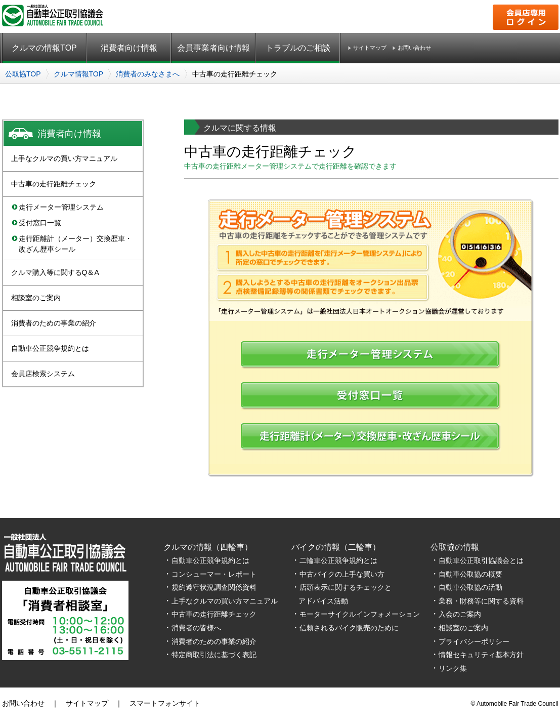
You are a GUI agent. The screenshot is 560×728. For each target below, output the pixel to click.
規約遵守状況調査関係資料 (214, 587)
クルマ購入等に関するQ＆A (55, 272)
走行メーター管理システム (61, 207)
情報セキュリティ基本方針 (481, 655)
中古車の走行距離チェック (54, 184)
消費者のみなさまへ (148, 74)
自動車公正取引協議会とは (481, 560)
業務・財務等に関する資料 (481, 601)
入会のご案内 (460, 614)
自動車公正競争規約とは (50, 348)
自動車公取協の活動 (470, 587)
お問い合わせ (414, 48)
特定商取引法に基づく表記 (214, 655)
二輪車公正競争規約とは (338, 560)
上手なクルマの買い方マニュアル (64, 158)
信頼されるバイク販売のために (349, 628)
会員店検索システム (43, 374)
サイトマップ (370, 48)
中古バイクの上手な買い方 (342, 574)
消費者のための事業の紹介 (54, 323)
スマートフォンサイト (165, 703)
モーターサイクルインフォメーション (360, 614)
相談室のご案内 (36, 298)
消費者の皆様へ (196, 628)
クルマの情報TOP (44, 48)
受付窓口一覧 (40, 223)
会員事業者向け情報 (213, 48)
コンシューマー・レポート (214, 574)
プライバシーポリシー (474, 641)
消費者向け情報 (129, 48)
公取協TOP (23, 74)
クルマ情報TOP (79, 74)
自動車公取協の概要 (470, 574)
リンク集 (453, 668)
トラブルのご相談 (298, 48)
